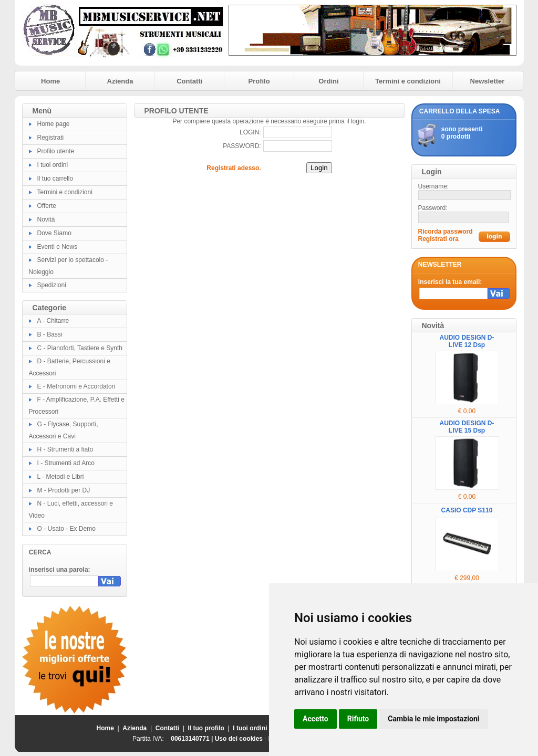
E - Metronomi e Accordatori (76, 386)
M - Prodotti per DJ (64, 490)
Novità (46, 219)
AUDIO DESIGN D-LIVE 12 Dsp (467, 341)
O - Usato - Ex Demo (66, 529)
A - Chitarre (53, 321)
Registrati (51, 138)
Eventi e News (58, 247)
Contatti (189, 81)
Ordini (328, 81)
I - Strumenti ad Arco (66, 463)
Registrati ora (438, 239)
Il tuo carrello (55, 178)
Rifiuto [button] (358, 719)
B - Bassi (50, 334)
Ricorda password (446, 232)
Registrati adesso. (234, 168)
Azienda (120, 81)
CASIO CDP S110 (467, 510)
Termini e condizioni (408, 81)
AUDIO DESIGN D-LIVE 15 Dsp (467, 427)
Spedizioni (52, 285)
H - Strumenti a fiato (65, 449)
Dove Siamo (54, 233)
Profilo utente (56, 151)
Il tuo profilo (206, 728)
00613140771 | (193, 739)
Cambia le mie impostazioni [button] (433, 719)
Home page (54, 124)
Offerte (47, 206)
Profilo (259, 81)
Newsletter (488, 81)
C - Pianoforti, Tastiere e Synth (80, 348)
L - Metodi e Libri (61, 477)
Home (50, 81)
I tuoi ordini (53, 165)
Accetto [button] (315, 719)
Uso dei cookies (239, 739)
